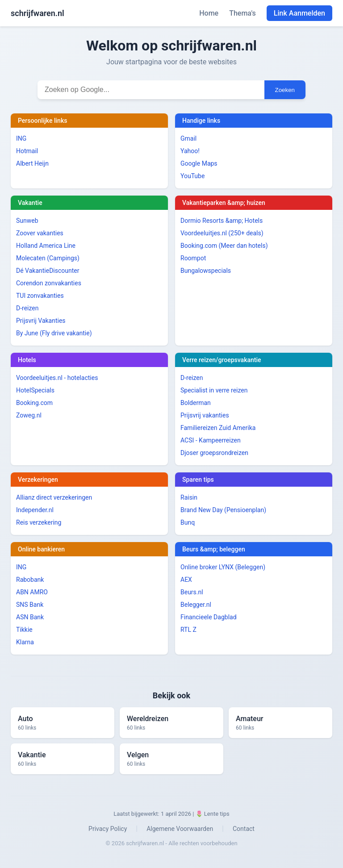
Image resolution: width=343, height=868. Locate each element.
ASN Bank (30, 617)
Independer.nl (35, 510)
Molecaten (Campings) (48, 258)
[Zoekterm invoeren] (151, 90)
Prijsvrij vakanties (205, 415)
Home (209, 13)
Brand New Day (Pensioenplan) (223, 510)
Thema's (243, 13)
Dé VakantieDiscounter (48, 271)
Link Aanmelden (299, 13)
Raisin (189, 497)
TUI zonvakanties (40, 296)
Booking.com (34, 403)
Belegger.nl (196, 605)
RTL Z (188, 630)
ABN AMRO (32, 592)
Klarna (25, 642)
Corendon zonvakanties (49, 283)
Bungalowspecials (206, 271)
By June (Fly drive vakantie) (54, 333)
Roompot (193, 258)
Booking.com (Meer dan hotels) (224, 246)
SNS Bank (30, 605)
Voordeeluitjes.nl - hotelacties (57, 378)
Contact (244, 829)
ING (21, 138)
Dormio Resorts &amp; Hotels (222, 221)
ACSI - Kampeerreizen (211, 440)
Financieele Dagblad (209, 617)
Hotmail (27, 151)
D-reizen (27, 308)
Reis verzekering (39, 522)
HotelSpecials (35, 390)
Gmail (188, 138)
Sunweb (27, 221)
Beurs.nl (192, 592)
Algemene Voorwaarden (180, 829)
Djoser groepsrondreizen (214, 453)
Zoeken (285, 90)
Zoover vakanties (40, 233)
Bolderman (196, 403)
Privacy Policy (108, 829)
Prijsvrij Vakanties (41, 321)
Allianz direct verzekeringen (54, 497)
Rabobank (30, 580)
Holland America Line (46, 246)
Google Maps (199, 163)
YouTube (192, 176)
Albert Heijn (32, 163)
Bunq (188, 522)
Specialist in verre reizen (214, 390)
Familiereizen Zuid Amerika (218, 428)
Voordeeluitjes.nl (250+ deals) (222, 233)
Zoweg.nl (29, 415)
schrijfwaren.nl (38, 13)
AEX (186, 580)
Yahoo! (190, 151)
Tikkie (24, 630)
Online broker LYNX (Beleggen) (223, 567)
